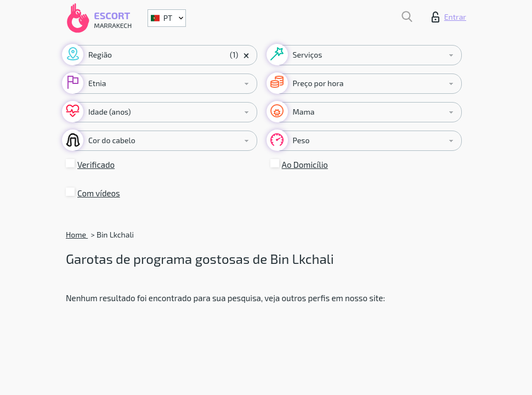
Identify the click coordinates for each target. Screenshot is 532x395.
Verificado (96, 165)
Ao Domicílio (305, 165)
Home (77, 235)
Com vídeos (99, 193)
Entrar (449, 17)
